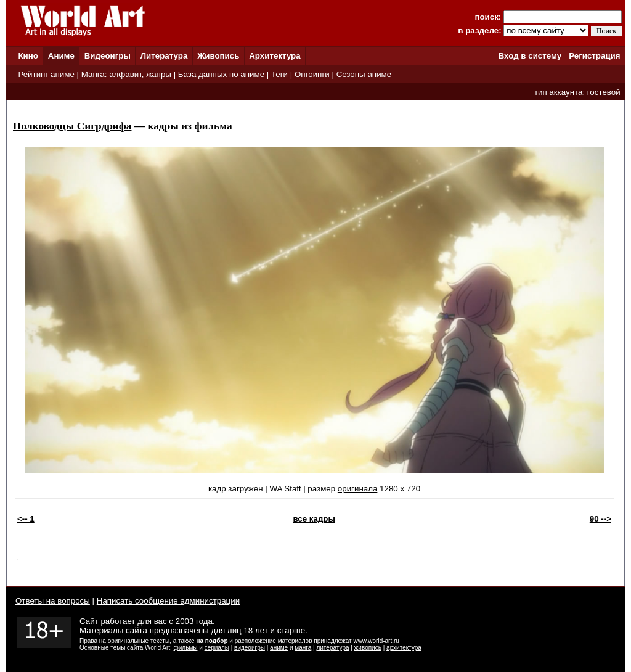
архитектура (404, 648)
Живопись (218, 56)
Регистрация (594, 56)
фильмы (186, 648)
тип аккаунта (559, 92)
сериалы (217, 648)
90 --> (600, 519)
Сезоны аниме (364, 74)
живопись (368, 648)
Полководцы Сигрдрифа (72, 126)
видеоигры (250, 648)
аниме (279, 648)
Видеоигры (108, 56)
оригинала (358, 489)
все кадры (314, 519)
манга (303, 648)
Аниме (61, 56)
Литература (164, 56)
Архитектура (275, 56)
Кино (28, 56)
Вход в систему (530, 56)
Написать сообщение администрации (168, 601)
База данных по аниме (221, 74)
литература (332, 648)
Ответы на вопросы (53, 601)
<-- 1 (26, 519)
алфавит (125, 74)
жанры (159, 74)
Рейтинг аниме (46, 74)
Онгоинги (312, 74)
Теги (279, 74)
